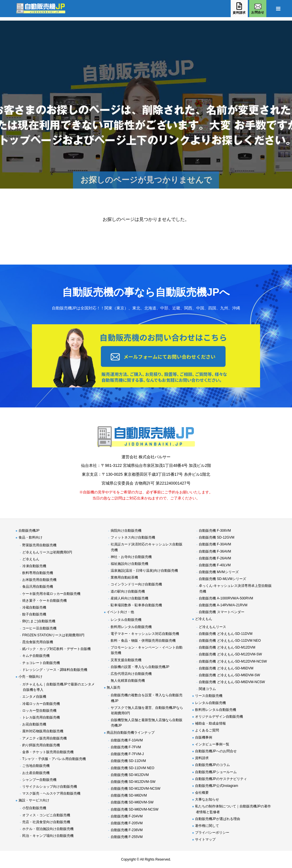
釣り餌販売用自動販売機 (41, 745)
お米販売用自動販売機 (39, 580)
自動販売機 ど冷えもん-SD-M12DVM (227, 647)
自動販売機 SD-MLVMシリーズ (222, 579)
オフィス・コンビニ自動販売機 (46, 815)
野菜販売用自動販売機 (39, 545)
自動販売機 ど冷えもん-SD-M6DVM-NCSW (232, 682)
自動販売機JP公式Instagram (217, 786)
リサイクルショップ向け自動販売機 (50, 787)
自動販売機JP (29, 531)
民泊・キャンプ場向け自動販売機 (48, 836)
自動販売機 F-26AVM (215, 558)
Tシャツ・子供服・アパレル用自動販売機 (54, 759)
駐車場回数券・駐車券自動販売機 (136, 605)
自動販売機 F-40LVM (215, 565)
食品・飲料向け (31, 537)
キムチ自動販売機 (36, 656)
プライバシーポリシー (212, 833)
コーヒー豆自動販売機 (39, 628)
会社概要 (202, 793)
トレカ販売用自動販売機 (41, 717)
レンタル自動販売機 (126, 620)
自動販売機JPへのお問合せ (216, 751)
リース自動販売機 (209, 696)
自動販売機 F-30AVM (215, 544)
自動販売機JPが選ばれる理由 (218, 819)
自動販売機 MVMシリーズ (219, 572)
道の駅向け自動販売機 (128, 591)
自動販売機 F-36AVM (215, 551)
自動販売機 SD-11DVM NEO (132, 768)
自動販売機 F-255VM (127, 837)
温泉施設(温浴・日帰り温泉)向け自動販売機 (144, 571)
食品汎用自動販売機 (38, 587)
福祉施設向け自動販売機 (129, 564)
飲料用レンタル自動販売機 (131, 627)
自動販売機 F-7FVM (126, 747)
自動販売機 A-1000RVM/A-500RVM (226, 598)
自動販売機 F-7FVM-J (127, 754)
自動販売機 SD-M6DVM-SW (132, 802)
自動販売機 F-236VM (127, 830)
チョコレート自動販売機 (41, 663)
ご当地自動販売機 (36, 766)
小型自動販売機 (34, 808)
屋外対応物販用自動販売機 (43, 731)
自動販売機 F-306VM (215, 531)
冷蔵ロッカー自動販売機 (41, 704)
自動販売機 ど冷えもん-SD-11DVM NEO (230, 641)
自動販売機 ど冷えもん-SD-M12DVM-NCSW (233, 661)
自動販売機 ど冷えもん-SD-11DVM (226, 634)
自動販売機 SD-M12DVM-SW (133, 782)
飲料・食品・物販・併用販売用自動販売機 (143, 641)
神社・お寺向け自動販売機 (131, 557)
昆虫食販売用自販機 (38, 642)
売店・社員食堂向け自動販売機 (46, 822)
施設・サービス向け (34, 800)
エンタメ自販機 (34, 697)
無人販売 (113, 687)
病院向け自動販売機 (126, 531)
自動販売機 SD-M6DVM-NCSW (135, 809)
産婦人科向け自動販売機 (129, 598)
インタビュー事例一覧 (212, 744)
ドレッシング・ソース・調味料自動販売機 (55, 670)
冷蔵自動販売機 (34, 607)
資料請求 (202, 758)
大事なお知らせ (207, 799)
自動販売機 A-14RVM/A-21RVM (223, 605)
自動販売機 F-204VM (127, 816)
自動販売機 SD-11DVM (128, 761)
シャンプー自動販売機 (39, 780)
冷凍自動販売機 (34, 566)
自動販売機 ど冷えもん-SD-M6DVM (226, 668)
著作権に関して (207, 826)
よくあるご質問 (207, 730)
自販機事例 (204, 737)
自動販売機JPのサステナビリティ (221, 779)
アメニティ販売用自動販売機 (44, 738)
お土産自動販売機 (36, 773)
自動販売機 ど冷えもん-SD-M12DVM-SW (230, 654)
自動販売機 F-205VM (127, 823)
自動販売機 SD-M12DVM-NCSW (136, 789)
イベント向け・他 (120, 612)
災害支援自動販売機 (126, 660)
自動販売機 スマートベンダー (221, 612)
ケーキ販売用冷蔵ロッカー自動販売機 (51, 594)
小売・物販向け (31, 677)
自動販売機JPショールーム (216, 772)
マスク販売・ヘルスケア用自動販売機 (51, 793)
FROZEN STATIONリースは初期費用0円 (53, 635)
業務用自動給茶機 (124, 577)
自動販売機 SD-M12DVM (130, 775)
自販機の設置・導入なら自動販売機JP (140, 667)
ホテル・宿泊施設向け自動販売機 (48, 829)
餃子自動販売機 (34, 614)
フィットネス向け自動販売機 (133, 537)
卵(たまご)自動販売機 (39, 621)
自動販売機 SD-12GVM (217, 537)
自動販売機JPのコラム (212, 765)
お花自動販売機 (34, 724)
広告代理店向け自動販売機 (131, 674)
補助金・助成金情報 (210, 723)
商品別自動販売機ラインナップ (131, 733)
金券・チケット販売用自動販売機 (48, 752)
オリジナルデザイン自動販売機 (219, 717)
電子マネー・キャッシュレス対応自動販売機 (145, 634)
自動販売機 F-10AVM (127, 740)
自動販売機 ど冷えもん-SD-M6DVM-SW (229, 675)
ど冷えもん (31, 559)
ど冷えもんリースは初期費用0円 (47, 552)
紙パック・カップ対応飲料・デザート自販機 (56, 649)
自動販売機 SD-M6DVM (129, 795)
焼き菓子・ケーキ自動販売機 (44, 601)
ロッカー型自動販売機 (39, 711)
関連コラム (207, 689)
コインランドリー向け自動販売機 (136, 584)
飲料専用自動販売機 (38, 573)
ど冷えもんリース (212, 627)
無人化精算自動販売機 (128, 681)
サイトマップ (205, 839)
